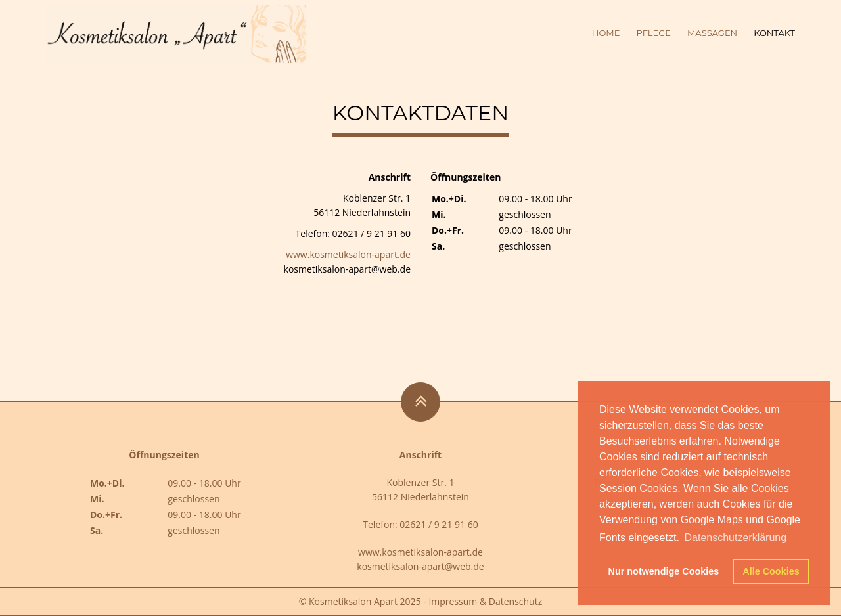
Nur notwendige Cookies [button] (664, 571)
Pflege (653, 33)
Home (606, 33)
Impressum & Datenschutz (485, 601)
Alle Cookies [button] (771, 571)
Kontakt (774, 33)
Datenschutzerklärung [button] (735, 538)
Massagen (712, 33)
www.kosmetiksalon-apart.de (348, 254)
